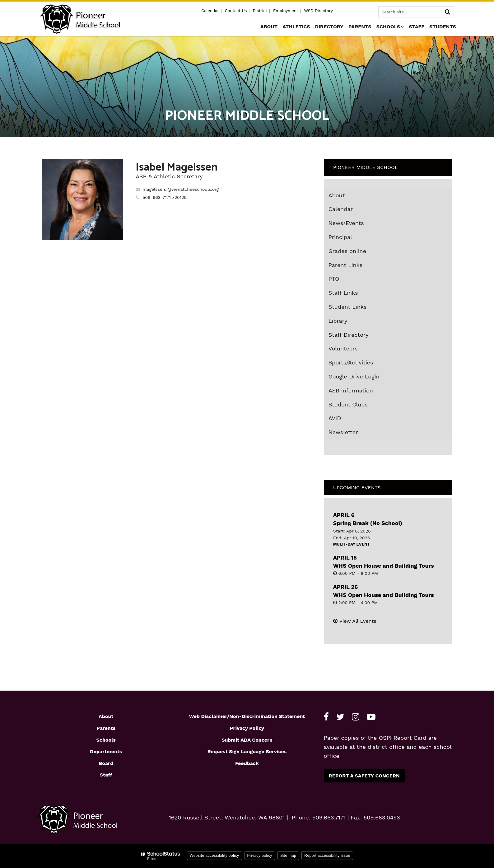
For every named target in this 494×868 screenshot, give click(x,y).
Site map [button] (288, 856)
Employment (286, 11)
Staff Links (343, 293)
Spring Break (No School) (368, 523)
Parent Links (346, 265)
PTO (334, 279)
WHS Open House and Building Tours (384, 566)
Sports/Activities (351, 362)
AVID (346, 420)
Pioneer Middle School (366, 167)
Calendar (341, 209)
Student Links (348, 307)
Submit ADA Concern (247, 740)
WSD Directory (318, 11)
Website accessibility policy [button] (214, 856)
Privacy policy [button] (260, 856)
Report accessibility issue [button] (327, 856)
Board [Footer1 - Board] (106, 763)
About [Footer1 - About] (106, 716)
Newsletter (343, 432)
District (260, 11)
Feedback (247, 763)
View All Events (358, 621)
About (337, 195)
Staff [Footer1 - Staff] (106, 775)
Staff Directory (349, 335)
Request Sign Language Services (247, 751)
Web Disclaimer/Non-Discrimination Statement (247, 716)
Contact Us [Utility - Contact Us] (236, 11)
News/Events (346, 223)
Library (349, 322)
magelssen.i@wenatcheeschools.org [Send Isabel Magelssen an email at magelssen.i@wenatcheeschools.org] (181, 189)
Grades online (359, 252)
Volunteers (343, 348)
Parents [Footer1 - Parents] (106, 728)
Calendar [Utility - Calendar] (210, 11)
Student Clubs (348, 404)
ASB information (351, 390)
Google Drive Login (365, 378)
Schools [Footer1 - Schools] (106, 740)
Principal (340, 237)
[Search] (447, 12)
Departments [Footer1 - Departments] (106, 751)
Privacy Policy (247, 728)
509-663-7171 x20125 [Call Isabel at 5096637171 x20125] (164, 197)
